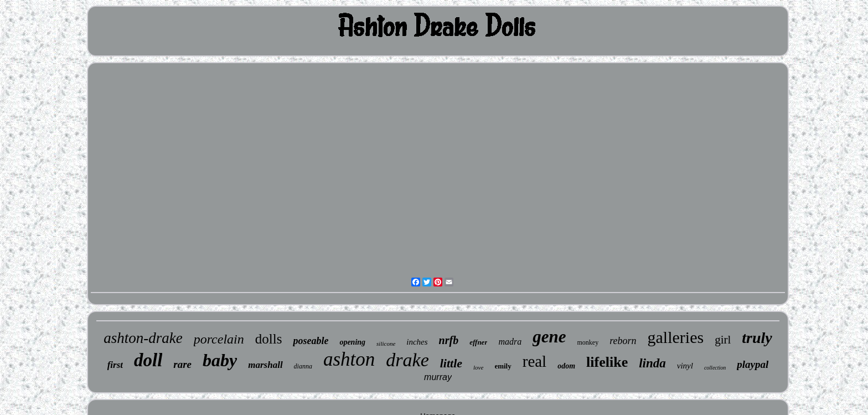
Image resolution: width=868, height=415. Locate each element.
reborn (623, 341)
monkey (588, 342)
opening (352, 342)
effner (478, 342)
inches (417, 342)
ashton (349, 359)
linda (652, 363)
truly (757, 338)
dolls (269, 339)
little (451, 363)
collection (715, 368)
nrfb (449, 340)
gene (549, 337)
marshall (265, 365)
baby (220, 360)
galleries (676, 337)
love (478, 367)
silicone (386, 344)
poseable (311, 341)
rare (182, 364)
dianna (303, 366)
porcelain (219, 339)
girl (723, 340)
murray (438, 377)
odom (566, 366)
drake (407, 360)
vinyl (685, 366)
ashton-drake (143, 338)
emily (503, 366)
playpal (753, 364)
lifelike (607, 362)
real (534, 361)
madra (510, 342)
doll (148, 360)
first (115, 365)
